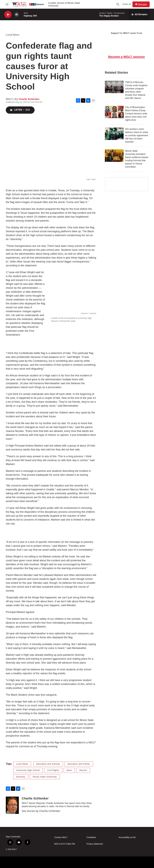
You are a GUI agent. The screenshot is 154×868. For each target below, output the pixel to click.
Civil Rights (53, 770)
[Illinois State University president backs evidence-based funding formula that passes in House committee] (114, 156)
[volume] (17, 15)
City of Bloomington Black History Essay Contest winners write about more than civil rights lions (136, 114)
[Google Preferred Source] (127, 184)
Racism (83, 770)
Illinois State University (45, 777)
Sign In (127, 4)
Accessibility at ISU (127, 837)
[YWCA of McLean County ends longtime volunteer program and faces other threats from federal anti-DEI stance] (114, 87)
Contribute (91, 837)
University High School (28, 770)
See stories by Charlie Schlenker (41, 811)
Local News (13, 35)
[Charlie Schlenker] (12, 805)
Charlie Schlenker (29, 99)
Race (69, 770)
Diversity (21, 777)
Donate (142, 4)
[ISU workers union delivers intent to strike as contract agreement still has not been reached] (114, 134)
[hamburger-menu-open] (7, 4)
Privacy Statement (95, 844)
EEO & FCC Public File (65, 844)
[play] (8, 15)
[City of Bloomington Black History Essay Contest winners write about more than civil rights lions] (114, 112)
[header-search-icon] (118, 4)
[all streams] (139, 14)
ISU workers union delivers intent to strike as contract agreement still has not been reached (137, 135)
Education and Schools (48, 764)
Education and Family (79, 764)
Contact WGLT (61, 837)
